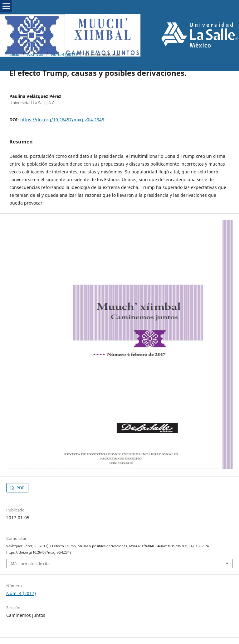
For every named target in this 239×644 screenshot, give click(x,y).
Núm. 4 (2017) (64, 54)
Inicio (14, 54)
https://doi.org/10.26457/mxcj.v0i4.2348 (62, 120)
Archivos (35, 54)
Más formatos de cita (30, 564)
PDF (20, 488)
